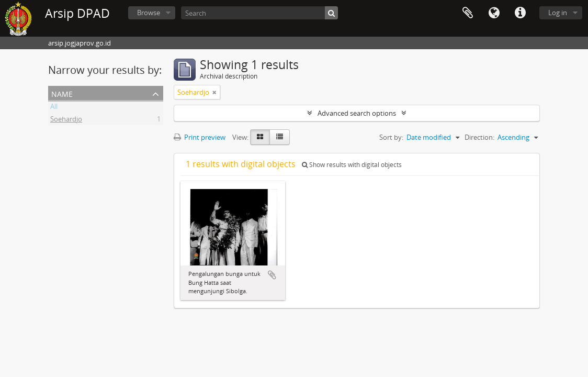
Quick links (520, 13)
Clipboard (468, 13)
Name (62, 93)
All (54, 108)
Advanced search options (357, 113)
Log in (558, 13)
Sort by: (391, 137)
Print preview (200, 137)
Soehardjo (66, 120)
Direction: (479, 137)
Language (494, 13)
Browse (149, 13)
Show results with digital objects (352, 165)
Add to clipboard (272, 275)
